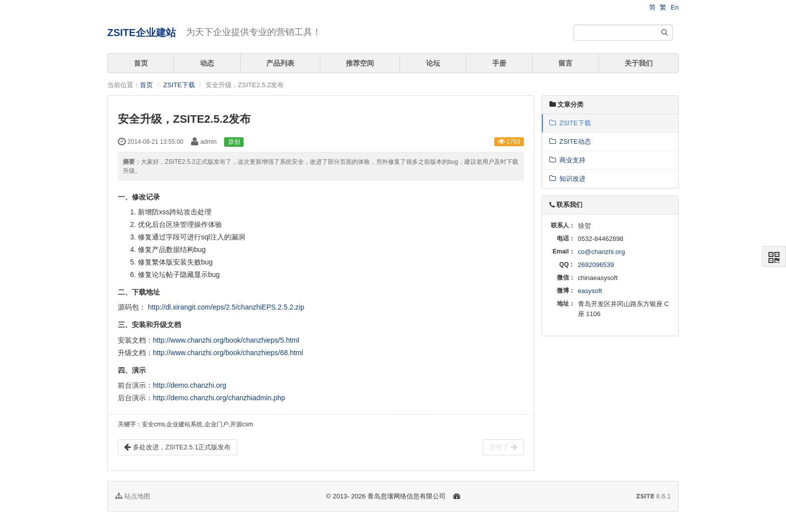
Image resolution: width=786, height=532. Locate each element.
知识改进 (567, 179)
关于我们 (639, 63)
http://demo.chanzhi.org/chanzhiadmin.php (219, 398)
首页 (141, 63)
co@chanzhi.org (602, 252)
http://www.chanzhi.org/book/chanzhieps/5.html (226, 340)
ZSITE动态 (570, 142)
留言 (565, 63)
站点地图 (133, 496)
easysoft (590, 291)
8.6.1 (653, 497)
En (675, 7)
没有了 (503, 447)
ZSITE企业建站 (142, 33)
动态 (207, 63)
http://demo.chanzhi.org (189, 385)
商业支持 (567, 160)
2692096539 (596, 265)
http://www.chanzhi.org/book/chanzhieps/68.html (228, 353)
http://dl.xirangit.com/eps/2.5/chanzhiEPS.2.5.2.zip (226, 307)
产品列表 (280, 63)
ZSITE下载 (179, 85)
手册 (499, 63)
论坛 (433, 63)
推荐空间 (360, 63)
